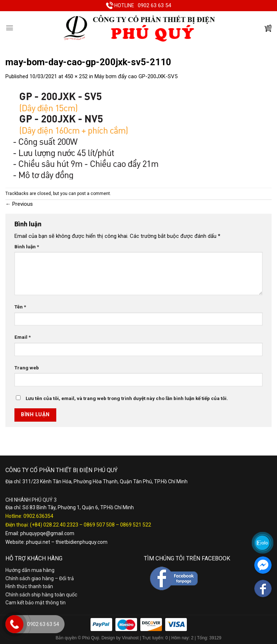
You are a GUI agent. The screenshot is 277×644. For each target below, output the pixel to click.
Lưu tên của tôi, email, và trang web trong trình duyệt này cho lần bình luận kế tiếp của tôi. (127, 398)
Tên (20, 307)
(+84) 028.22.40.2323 (54, 525)
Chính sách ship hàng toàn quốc (41, 595)
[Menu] (10, 28)
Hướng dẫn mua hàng (30, 570)
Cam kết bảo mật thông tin (36, 603)
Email (23, 337)
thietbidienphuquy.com (82, 542)
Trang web (27, 368)
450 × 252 (76, 76)
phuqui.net (38, 542)
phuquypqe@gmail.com (47, 533)
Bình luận (27, 247)
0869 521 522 (136, 525)
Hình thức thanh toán (29, 586)
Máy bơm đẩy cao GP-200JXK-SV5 (136, 76)
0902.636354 (38, 516)
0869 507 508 (99, 525)
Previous (19, 204)
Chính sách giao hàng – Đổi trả (40, 578)
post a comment (94, 194)
